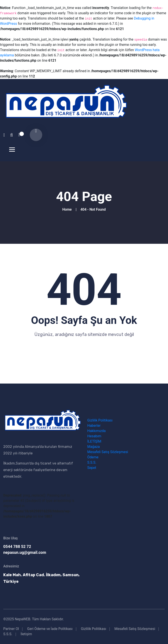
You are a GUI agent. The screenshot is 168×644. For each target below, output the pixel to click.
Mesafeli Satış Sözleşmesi (108, 452)
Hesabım (94, 436)
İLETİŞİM (94, 441)
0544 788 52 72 (17, 546)
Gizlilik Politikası (100, 420)
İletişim (26, 634)
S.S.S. (92, 462)
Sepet (92, 468)
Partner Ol (11, 629)
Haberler (94, 426)
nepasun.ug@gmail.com (25, 552)
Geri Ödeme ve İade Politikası (50, 629)
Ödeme (93, 457)
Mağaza (94, 447)
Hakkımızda (96, 431)
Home (68, 209)
